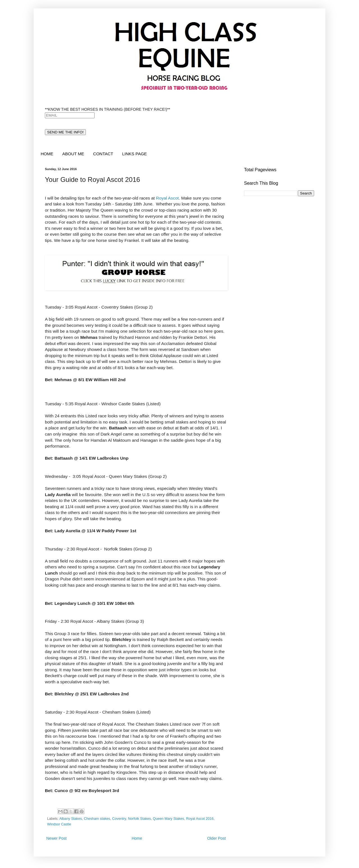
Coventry (119, 819)
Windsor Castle (59, 824)
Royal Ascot (167, 198)
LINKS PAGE (134, 154)
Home (137, 838)
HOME (47, 154)
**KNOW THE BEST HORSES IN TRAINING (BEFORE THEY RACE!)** (108, 109)
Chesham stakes (97, 819)
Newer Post (56, 838)
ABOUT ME (73, 154)
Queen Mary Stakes (168, 819)
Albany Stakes (71, 819)
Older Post (217, 838)
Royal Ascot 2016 (200, 819)
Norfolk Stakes (139, 819)
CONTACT (103, 154)
